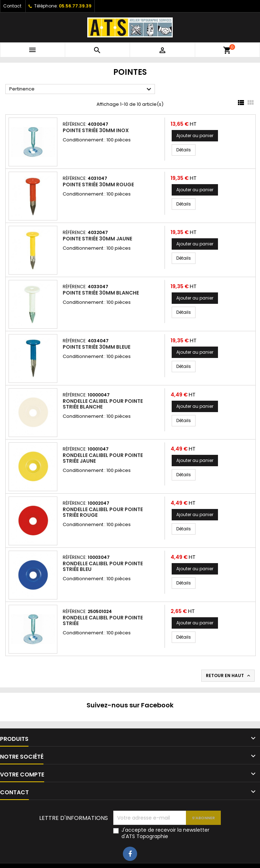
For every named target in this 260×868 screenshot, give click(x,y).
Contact (12, 6)
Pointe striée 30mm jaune (97, 239)
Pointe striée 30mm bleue (97, 347)
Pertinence (81, 89)
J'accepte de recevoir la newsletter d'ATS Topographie (165, 833)
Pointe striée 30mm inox (96, 130)
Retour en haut (229, 676)
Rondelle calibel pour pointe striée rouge (103, 512)
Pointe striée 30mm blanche (101, 293)
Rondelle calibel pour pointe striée (103, 620)
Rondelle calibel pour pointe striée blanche (103, 404)
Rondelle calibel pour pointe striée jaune (103, 458)
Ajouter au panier (195, 136)
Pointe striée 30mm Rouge (98, 184)
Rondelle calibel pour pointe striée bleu (103, 566)
